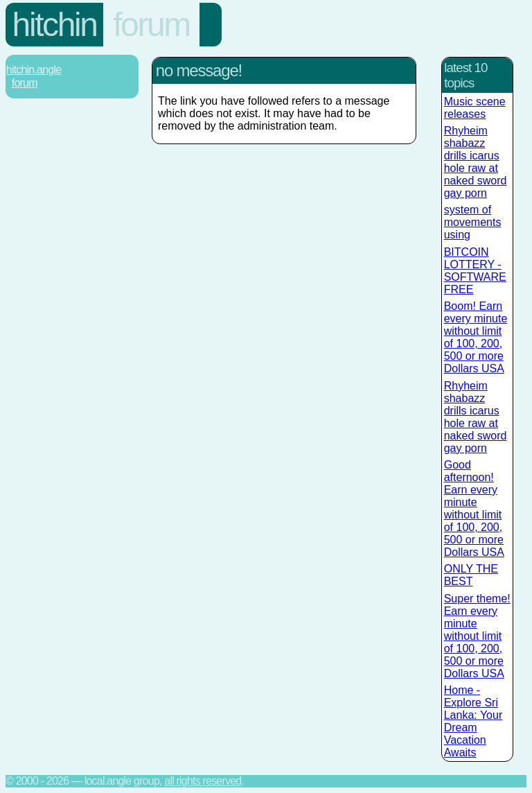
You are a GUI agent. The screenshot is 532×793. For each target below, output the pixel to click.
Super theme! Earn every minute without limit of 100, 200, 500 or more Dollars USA (477, 636)
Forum (151, 25)
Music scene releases (475, 108)
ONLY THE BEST (471, 575)
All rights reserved (203, 781)
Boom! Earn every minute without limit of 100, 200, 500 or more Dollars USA (476, 337)
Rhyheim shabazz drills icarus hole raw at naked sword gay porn (476, 162)
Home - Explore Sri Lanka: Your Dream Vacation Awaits (473, 721)
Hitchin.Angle (34, 70)
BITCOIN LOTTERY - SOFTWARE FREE (475, 271)
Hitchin (55, 25)
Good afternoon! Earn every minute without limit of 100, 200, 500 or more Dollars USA (474, 508)
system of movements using (473, 222)
